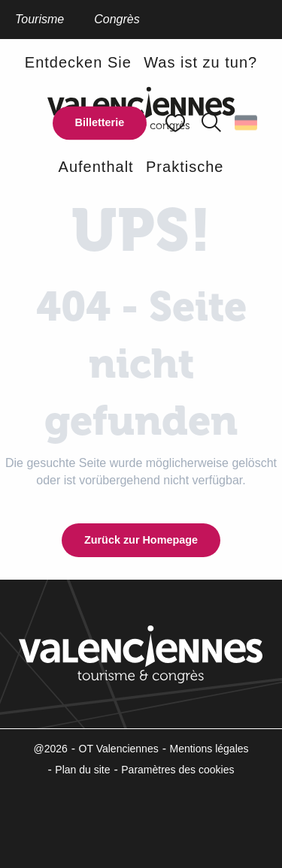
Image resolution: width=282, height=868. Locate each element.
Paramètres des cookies (177, 770)
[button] (211, 123)
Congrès (117, 19)
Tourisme (39, 19)
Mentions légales (209, 749)
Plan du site (82, 770)
